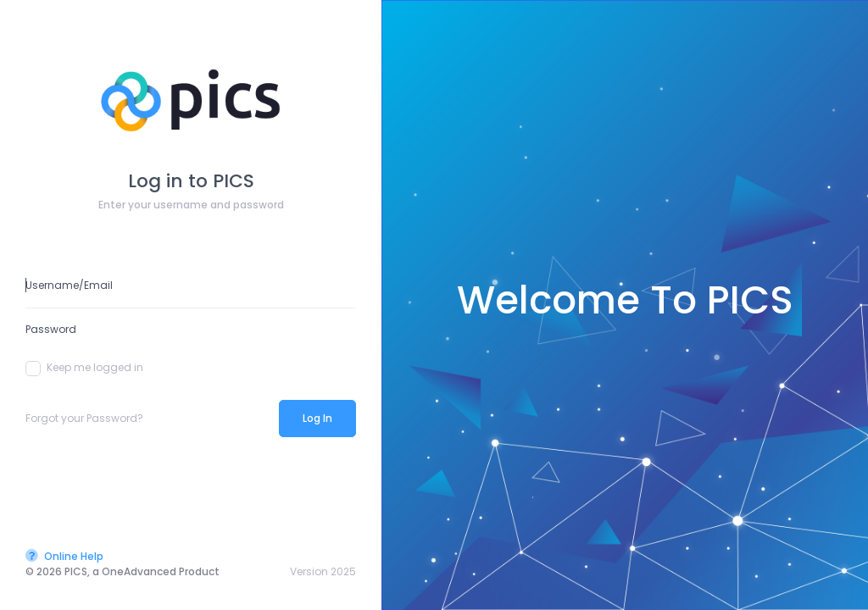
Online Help (64, 556)
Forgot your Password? (84, 418)
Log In (317, 418)
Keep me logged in (84, 368)
